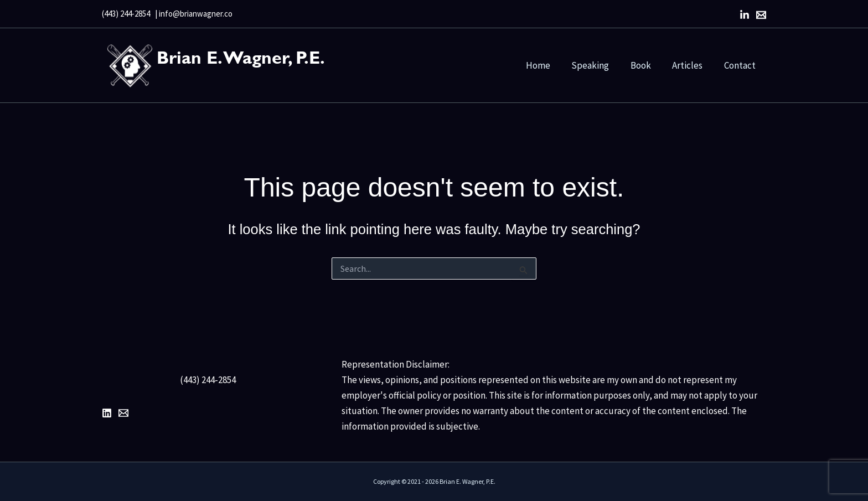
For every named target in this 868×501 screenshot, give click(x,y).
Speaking (599, 65)
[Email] (761, 15)
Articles (691, 65)
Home (549, 65)
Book (647, 65)
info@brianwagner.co (196, 14)
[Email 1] (123, 413)
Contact (741, 65)
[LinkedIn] (745, 15)
